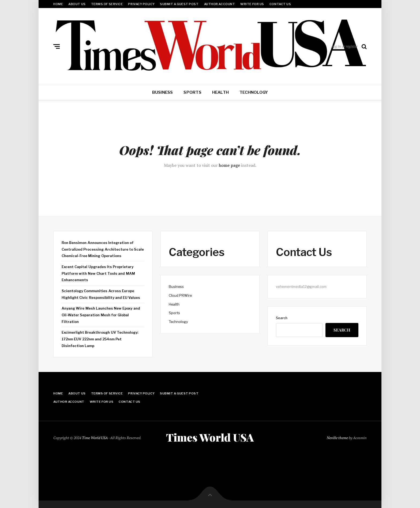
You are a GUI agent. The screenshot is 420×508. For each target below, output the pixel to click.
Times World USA (210, 437)
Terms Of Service (107, 4)
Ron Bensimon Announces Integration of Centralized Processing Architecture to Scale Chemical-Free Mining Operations (103, 249)
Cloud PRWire (180, 295)
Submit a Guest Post (179, 4)
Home (58, 4)
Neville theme (337, 437)
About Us (77, 4)
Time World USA (95, 437)
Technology (254, 92)
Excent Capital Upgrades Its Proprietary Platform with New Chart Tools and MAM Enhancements (98, 273)
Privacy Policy (141, 4)
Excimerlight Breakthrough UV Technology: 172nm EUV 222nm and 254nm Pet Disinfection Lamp (100, 339)
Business (163, 92)
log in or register (345, 46)
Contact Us (280, 4)
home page (229, 165)
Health (220, 92)
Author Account (220, 4)
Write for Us (252, 4)
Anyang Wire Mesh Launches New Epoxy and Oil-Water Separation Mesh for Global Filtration (101, 315)
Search (282, 318)
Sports (192, 92)
